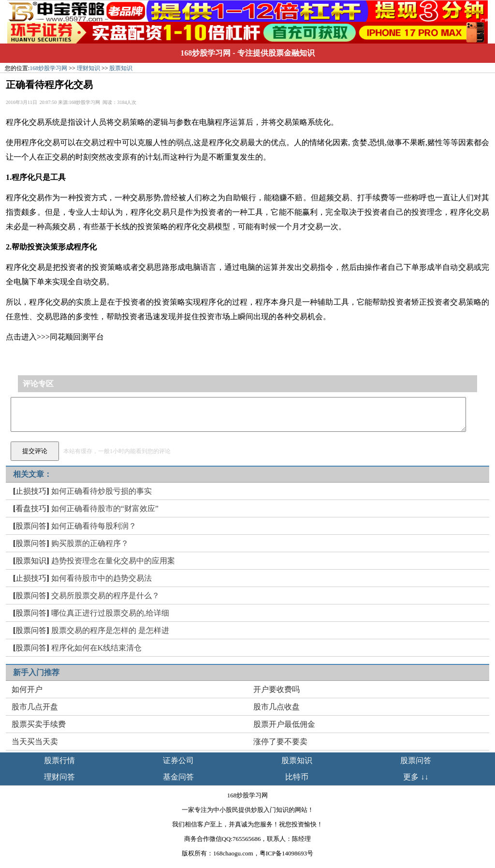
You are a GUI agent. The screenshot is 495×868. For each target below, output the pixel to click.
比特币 (297, 777)
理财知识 (88, 68)
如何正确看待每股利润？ (94, 526)
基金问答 (178, 777)
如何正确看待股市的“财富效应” (105, 508)
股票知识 (121, 68)
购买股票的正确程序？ (90, 543)
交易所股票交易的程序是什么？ (105, 596)
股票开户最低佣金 (284, 724)
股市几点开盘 (35, 707)
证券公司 (178, 760)
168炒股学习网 (205, 53)
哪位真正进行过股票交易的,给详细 (110, 613)
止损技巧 (31, 491)
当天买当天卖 (35, 742)
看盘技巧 (31, 508)
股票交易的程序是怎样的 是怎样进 (110, 630)
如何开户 (27, 689)
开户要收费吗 (277, 689)
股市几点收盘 (277, 707)
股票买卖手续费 (39, 724)
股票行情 (59, 760)
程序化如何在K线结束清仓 (97, 648)
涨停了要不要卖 (280, 742)
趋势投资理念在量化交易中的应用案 (113, 561)
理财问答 (59, 777)
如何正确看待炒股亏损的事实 (102, 491)
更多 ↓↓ (416, 777)
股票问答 (31, 526)
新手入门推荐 (36, 672)
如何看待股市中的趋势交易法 (102, 578)
